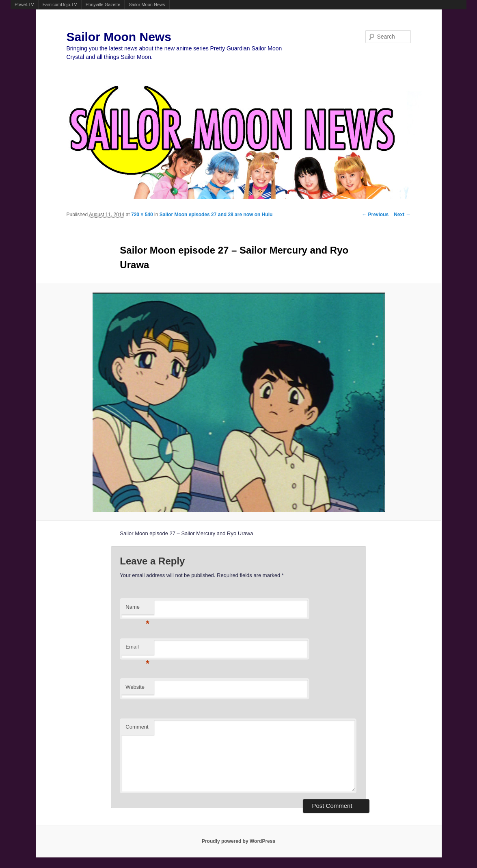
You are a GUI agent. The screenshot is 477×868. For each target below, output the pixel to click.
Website (135, 687)
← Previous (375, 215)
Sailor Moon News (147, 4)
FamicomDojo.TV (60, 4)
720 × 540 (142, 215)
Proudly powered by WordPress (238, 841)
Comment (137, 727)
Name (137, 609)
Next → (402, 215)
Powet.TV (24, 4)
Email (137, 649)
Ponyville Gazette (103, 4)
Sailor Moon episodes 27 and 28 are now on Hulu (216, 215)
